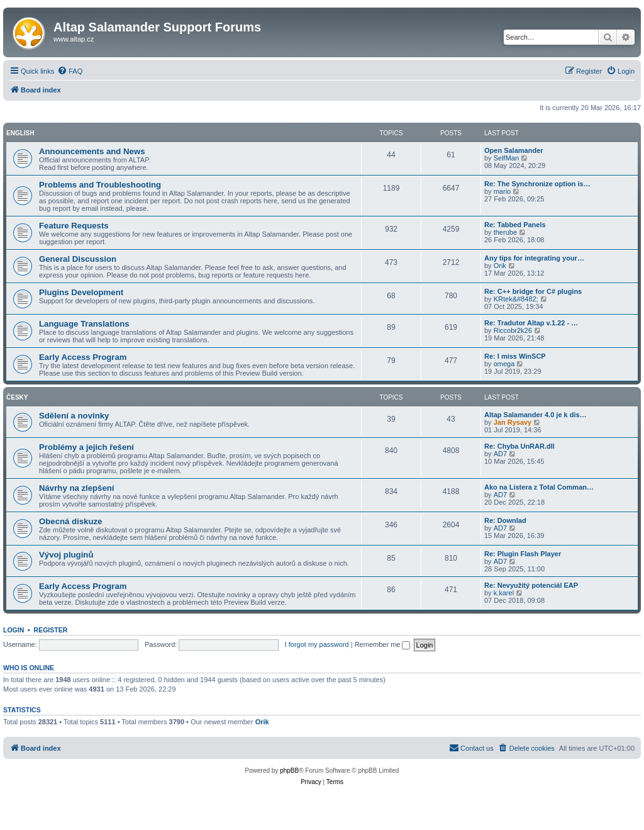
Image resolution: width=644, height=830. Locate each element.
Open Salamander (514, 150)
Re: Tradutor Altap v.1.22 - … (531, 323)
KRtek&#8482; (516, 299)
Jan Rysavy (513, 422)
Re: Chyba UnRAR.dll (519, 446)
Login (14, 630)
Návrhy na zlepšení (76, 488)
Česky (17, 397)
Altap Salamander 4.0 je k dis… (536, 415)
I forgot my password (317, 644)
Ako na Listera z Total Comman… (539, 487)
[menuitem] (70, 71)
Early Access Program (83, 357)
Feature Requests (74, 226)
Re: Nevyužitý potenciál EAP (531, 585)
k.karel (504, 593)
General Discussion (78, 259)
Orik (500, 266)
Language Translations (84, 324)
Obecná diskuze (70, 521)
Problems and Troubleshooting (100, 185)
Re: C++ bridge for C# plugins (533, 291)
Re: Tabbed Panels (515, 225)
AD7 (500, 454)
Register (51, 630)
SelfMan (506, 158)
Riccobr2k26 (513, 330)
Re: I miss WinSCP (515, 356)
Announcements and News (92, 151)
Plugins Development (81, 292)
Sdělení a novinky (74, 416)
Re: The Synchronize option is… (537, 184)
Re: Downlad (505, 520)
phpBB (289, 771)
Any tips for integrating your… (534, 258)
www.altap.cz (74, 39)
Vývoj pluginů (66, 555)
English (20, 133)
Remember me (383, 644)
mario (502, 191)
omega (504, 364)
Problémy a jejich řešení (86, 447)
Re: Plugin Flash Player (523, 554)
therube (505, 232)
